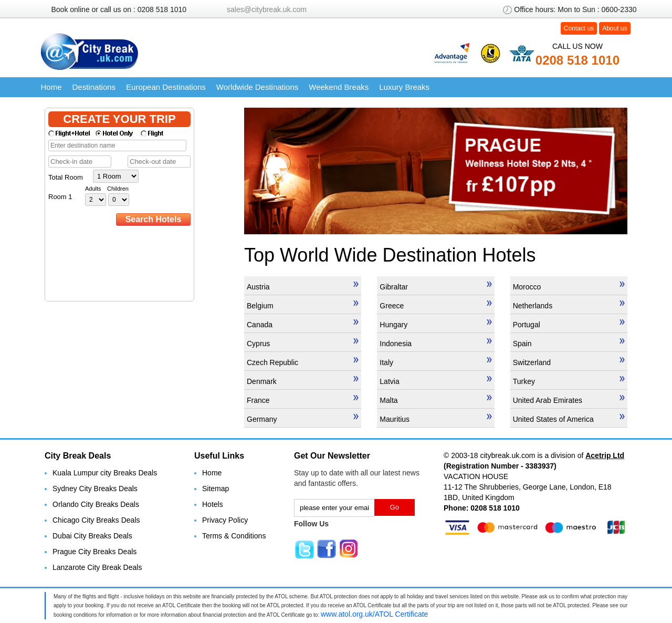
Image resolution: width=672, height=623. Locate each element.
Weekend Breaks (339, 87)
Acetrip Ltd (605, 455)
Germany (303, 419)
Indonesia (435, 343)
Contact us (579, 28)
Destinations (94, 87)
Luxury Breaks (404, 87)
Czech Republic (303, 362)
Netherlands (569, 305)
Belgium (303, 305)
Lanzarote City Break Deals (97, 567)
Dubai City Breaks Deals (92, 536)
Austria (303, 286)
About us (615, 28)
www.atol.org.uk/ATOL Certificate (374, 614)
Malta (435, 400)
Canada (303, 324)
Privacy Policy (225, 520)
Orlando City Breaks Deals (96, 504)
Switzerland (569, 362)
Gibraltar (435, 286)
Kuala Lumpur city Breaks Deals (105, 473)
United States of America (569, 419)
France (303, 400)
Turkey (569, 381)
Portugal (569, 324)
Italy (435, 362)
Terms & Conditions (234, 536)
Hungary (435, 324)
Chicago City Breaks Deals (96, 520)
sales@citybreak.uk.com (267, 9)
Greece (435, 305)
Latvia (435, 381)
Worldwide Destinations (257, 87)
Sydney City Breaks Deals (95, 489)
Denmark (303, 381)
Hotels (213, 504)
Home (51, 87)
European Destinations (166, 87)
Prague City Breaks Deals (94, 552)
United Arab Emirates (569, 400)
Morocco (569, 286)
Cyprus (303, 343)
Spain (569, 343)
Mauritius (435, 419)
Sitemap (216, 489)
